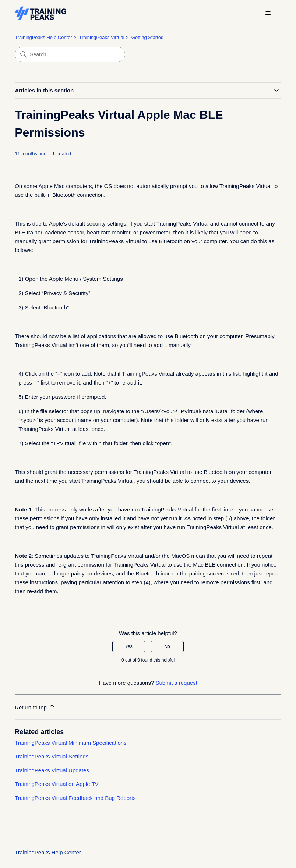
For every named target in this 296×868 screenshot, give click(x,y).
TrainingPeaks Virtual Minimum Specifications (71, 743)
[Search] (70, 54)
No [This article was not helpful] (167, 646)
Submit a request (176, 683)
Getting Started (147, 37)
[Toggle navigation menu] (268, 13)
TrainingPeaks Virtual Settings (52, 756)
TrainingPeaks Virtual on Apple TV (57, 784)
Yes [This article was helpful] (129, 646)
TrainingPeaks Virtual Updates (52, 770)
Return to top (35, 706)
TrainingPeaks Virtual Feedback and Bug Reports (75, 798)
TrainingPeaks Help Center (43, 37)
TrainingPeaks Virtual (102, 37)
